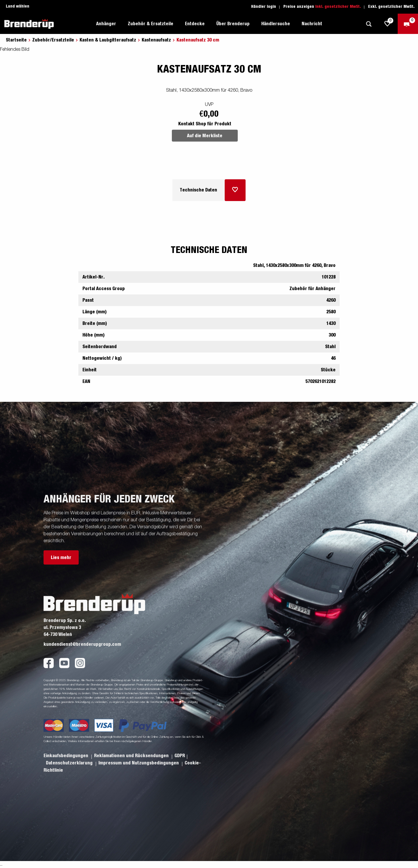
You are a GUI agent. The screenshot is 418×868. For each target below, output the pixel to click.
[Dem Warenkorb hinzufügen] (235, 190)
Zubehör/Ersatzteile (53, 40)
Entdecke (195, 24)
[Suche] (369, 24)
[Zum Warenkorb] (408, 24)
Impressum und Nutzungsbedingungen (139, 763)
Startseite (16, 40)
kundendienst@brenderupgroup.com (82, 644)
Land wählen (18, 6)
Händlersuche (276, 24)
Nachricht (312, 24)
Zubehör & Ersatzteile (151, 24)
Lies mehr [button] (61, 558)
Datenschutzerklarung (70, 763)
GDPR (180, 756)
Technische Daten (198, 190)
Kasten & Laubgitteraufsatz (108, 40)
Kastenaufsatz (156, 40)
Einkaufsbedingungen (66, 756)
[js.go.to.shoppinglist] (388, 24)
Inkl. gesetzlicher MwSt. (338, 7)
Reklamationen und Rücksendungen (132, 756)
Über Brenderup (233, 24)
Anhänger (106, 24)
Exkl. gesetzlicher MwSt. (391, 7)
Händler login (264, 7)
